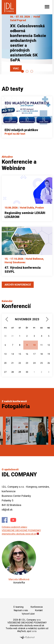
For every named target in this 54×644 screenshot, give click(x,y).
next (49, 431)
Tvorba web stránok (16, 628)
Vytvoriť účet (28, 614)
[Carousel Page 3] (32, 71)
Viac (16, 68)
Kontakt (39, 610)
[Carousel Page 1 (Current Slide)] (22, 71)
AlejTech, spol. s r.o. (27, 631)
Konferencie (37, 607)
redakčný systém (36, 628)
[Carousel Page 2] (27, 71)
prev (5, 431)
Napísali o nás (21, 610)
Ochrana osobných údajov (14, 527)
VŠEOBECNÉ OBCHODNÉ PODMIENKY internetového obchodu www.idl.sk (27, 624)
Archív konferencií (18, 285)
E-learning (18, 607)
